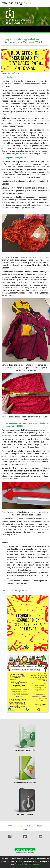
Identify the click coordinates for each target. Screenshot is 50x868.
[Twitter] (25, 837)
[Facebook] (10, 837)
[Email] (40, 837)
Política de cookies (31, 864)
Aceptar (18, 864)
